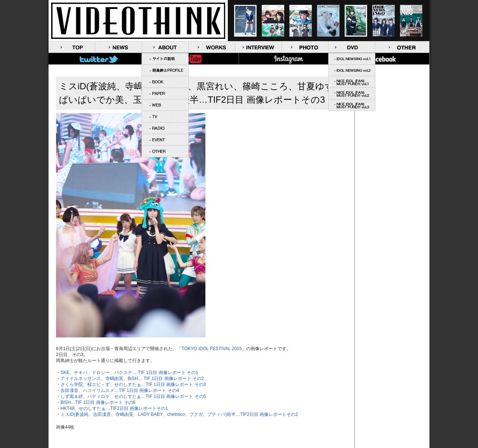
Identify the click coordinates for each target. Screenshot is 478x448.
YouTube (191, 59)
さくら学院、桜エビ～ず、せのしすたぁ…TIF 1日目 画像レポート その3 (133, 384)
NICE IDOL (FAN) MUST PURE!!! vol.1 (352, 82)
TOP (72, 47)
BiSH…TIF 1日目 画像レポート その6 (98, 402)
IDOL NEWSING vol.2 (352, 70)
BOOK (165, 82)
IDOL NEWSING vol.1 (352, 59)
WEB (165, 105)
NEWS (118, 47)
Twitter (96, 59)
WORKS (212, 47)
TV (165, 117)
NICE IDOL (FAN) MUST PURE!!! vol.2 (352, 93)
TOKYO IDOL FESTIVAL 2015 (212, 349)
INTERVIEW (258, 47)
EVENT (165, 140)
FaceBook (382, 59)
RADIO (165, 128)
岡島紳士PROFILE (165, 70)
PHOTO (305, 47)
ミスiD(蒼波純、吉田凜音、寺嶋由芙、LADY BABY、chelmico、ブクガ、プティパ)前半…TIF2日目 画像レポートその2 (179, 414)
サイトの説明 (165, 59)
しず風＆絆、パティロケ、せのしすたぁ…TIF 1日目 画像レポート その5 (133, 396)
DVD (352, 47)
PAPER (165, 93)
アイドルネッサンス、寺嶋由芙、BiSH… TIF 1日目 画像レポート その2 (132, 379)
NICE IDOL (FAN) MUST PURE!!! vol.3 (352, 105)
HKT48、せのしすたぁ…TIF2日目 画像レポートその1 (114, 408)
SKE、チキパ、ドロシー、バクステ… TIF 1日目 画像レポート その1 (129, 373)
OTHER (165, 151)
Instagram (286, 59)
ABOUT (165, 47)
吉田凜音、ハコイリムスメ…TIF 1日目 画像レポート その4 (120, 390)
